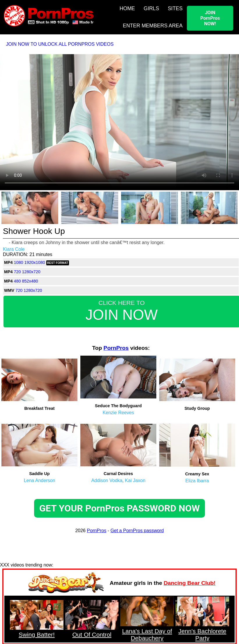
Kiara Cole (14, 249)
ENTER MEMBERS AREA (153, 26)
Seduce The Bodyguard (118, 406)
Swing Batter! (37, 635)
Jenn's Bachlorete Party (202, 635)
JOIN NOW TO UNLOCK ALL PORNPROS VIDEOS (60, 44)
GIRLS (152, 8)
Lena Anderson (40, 480)
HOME (127, 8)
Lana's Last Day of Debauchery (147, 635)
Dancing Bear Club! (190, 583)
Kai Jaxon (135, 480)
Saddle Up (39, 474)
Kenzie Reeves (118, 413)
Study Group (197, 408)
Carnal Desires (118, 474)
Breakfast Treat (39, 408)
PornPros (116, 348)
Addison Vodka (107, 480)
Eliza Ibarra (197, 481)
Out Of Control (92, 635)
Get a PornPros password (137, 531)
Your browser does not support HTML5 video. (120, 122)
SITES (175, 8)
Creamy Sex (197, 474)
